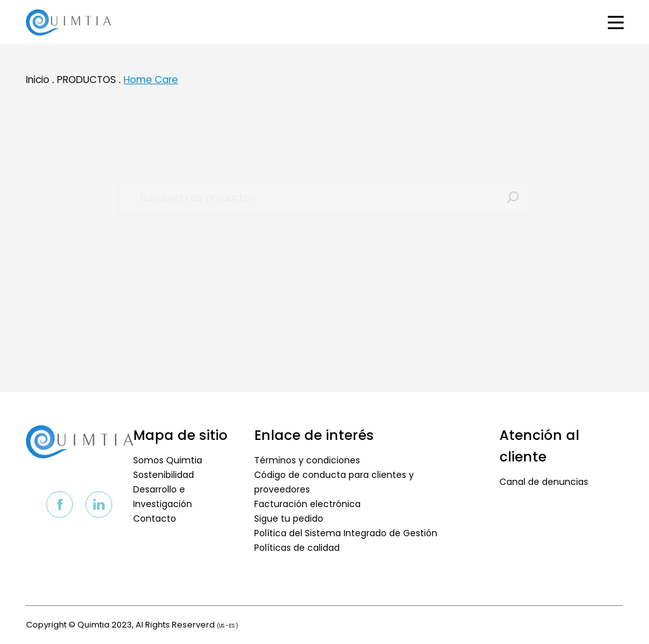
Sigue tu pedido (289, 518)
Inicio (38, 85)
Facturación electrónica (307, 504)
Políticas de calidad (297, 548)
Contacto (155, 518)
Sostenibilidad (164, 475)
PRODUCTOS (87, 85)
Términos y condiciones (307, 460)
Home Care (151, 85)
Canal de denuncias (544, 482)
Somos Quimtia (168, 460)
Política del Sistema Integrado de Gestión (346, 533)
